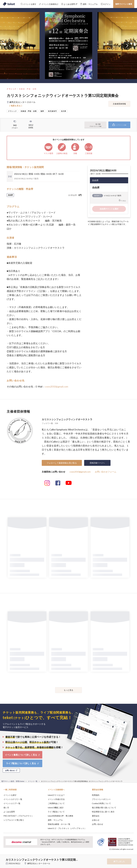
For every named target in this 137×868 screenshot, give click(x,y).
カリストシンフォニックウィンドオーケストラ (67, 419)
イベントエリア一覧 (12, 803)
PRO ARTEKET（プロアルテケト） (18, 816)
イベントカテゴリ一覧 (13, 799)
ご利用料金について (56, 803)
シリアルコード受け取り (14, 820)
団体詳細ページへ (97, 463)
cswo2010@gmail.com (56, 387)
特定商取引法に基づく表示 (103, 812)
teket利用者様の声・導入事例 (60, 816)
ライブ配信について (56, 812)
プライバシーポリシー (101, 799)
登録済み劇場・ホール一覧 (59, 824)
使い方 (6, 808)
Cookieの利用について (101, 803)
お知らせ (96, 820)
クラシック (12, 89)
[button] (4, 858)
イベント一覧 (33, 781)
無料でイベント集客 (124, 4)
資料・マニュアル (55, 820)
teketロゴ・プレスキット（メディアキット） (67, 828)
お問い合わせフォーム (106, 472)
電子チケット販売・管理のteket (13, 781)
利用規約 (96, 795)
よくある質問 (9, 812)
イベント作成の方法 (56, 799)
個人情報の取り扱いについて (104, 808)
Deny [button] (114, 855)
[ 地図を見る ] (16, 106)
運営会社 (96, 816)
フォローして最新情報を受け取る (62, 463)
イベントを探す (10, 795)
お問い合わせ (98, 824)
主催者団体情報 (119, 104)
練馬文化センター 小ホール (39, 863)
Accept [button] (128, 855)
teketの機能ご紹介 (56, 808)
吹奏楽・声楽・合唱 (28, 89)
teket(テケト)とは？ (56, 795)
